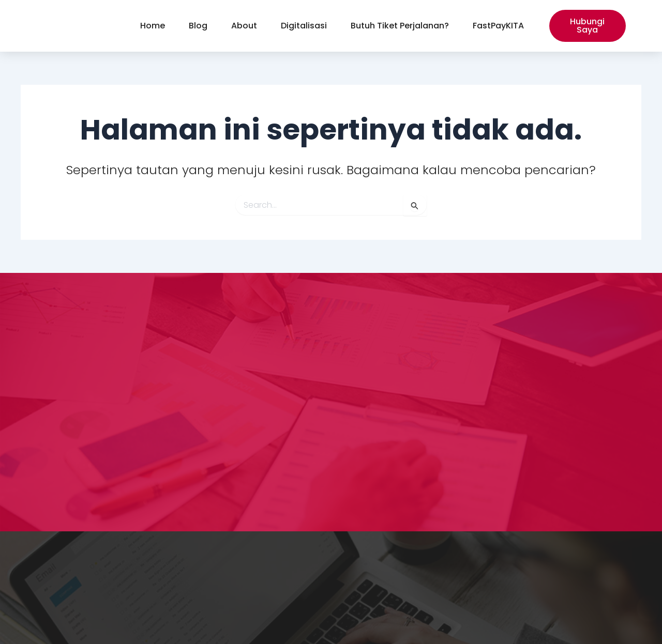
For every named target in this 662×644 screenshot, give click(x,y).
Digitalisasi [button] (304, 26)
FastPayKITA (498, 26)
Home (153, 26)
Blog (198, 26)
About (244, 26)
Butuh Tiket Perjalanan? (400, 26)
